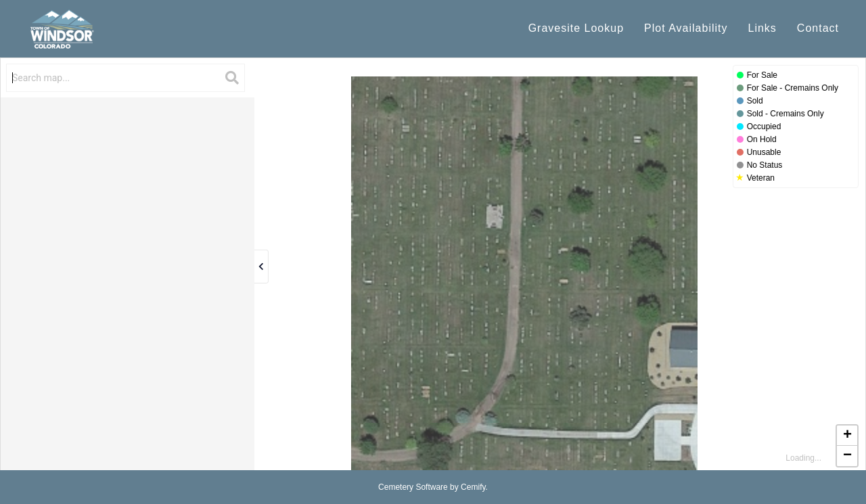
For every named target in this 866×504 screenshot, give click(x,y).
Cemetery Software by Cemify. (433, 487)
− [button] (847, 456)
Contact (818, 28)
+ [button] (847, 436)
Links (762, 28)
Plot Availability (686, 28)
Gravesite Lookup (576, 28)
